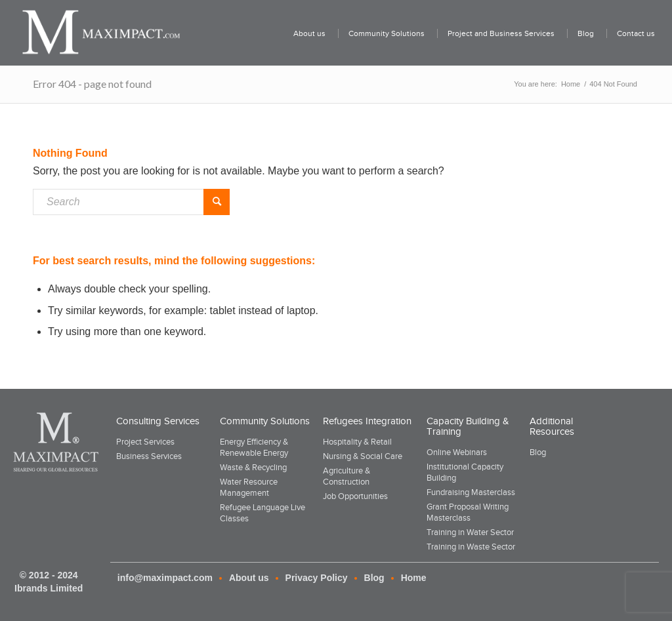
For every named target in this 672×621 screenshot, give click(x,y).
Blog (538, 452)
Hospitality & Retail (357, 442)
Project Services (145, 442)
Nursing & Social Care (363, 456)
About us (249, 578)
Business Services (149, 456)
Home (414, 578)
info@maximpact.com (165, 578)
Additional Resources (552, 426)
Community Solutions (265, 421)
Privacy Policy (317, 578)
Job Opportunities (355, 496)
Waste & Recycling (253, 467)
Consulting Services (158, 421)
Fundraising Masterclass (471, 492)
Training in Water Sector (470, 532)
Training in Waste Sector (471, 547)
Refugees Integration (367, 421)
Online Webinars (457, 452)
